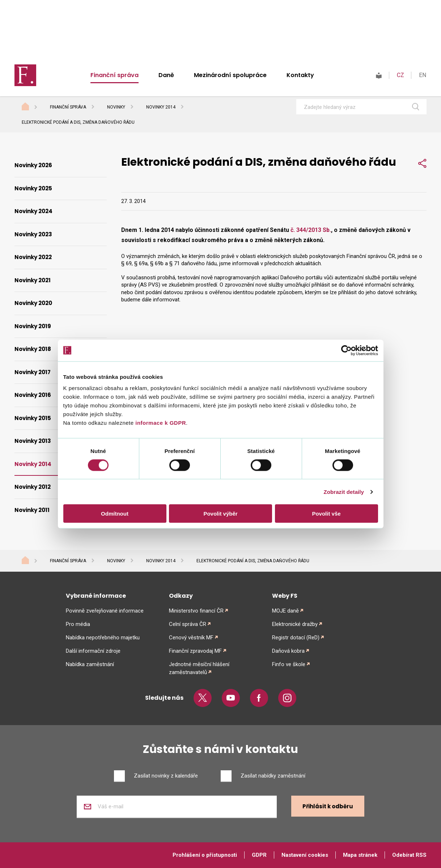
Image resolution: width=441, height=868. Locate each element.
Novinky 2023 (33, 234)
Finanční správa (115, 75)
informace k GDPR (160, 423)
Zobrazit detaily (344, 492)
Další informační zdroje (93, 651)
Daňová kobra (288, 651)
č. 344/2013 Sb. (311, 230)
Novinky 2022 (33, 257)
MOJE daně (285, 611)
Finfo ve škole (289, 664)
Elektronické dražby (295, 624)
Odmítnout (115, 514)
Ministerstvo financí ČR (196, 611)
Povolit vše (326, 514)
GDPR (259, 855)
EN (423, 75)
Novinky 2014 (161, 107)
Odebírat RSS (409, 855)
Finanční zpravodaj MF (195, 651)
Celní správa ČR (188, 624)
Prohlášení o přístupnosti (205, 855)
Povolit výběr (220, 514)
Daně (166, 75)
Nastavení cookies (305, 855)
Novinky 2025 (33, 188)
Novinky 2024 (33, 211)
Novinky (116, 107)
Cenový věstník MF (191, 638)
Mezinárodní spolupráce (230, 75)
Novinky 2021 (33, 280)
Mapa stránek (360, 855)
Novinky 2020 (33, 303)
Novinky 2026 (33, 165)
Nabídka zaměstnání (90, 664)
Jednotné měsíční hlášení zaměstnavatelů (199, 668)
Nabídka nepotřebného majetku (103, 638)
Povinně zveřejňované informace (105, 611)
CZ (400, 75)
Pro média (78, 624)
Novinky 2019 (33, 326)
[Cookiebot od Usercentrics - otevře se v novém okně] (346, 350)
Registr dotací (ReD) (296, 638)
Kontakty (300, 75)
